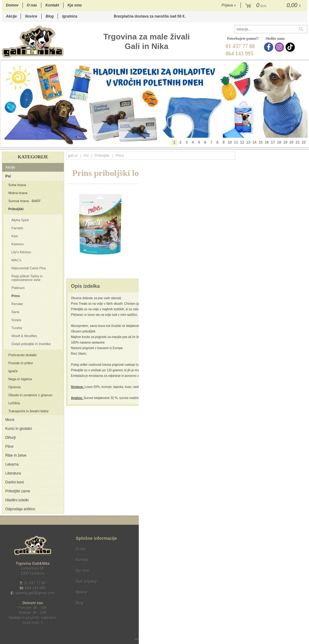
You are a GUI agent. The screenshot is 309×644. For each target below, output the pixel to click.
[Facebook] (269, 47)
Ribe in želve (16, 455)
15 (260, 142)
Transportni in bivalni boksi (28, 411)
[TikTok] (291, 47)
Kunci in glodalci (19, 429)
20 (291, 142)
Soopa (16, 320)
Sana (15, 312)
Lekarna (12, 464)
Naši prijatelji (86, 581)
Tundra (17, 328)
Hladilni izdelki (17, 500)
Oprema (14, 387)
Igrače (13, 371)
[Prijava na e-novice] (301, 554)
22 (304, 142)
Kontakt (52, 5)
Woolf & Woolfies (24, 336)
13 (248, 142)
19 (285, 142)
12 (242, 142)
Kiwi (14, 236)
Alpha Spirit (20, 220)
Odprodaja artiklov (20, 509)
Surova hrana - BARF (25, 201)
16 (267, 142)
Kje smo (75, 5)
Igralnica (70, 16)
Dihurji (10, 438)
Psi (8, 176)
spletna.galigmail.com (35, 593)
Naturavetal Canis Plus (29, 268)
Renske (17, 304)
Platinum (18, 288)
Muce (10, 420)
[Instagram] (280, 47)
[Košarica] (274, 6)
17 (273, 142)
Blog (50, 16)
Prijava (229, 5)
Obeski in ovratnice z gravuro (30, 395)
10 (230, 142)
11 (236, 142)
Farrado (17, 228)
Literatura (13, 473)
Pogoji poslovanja (164, 549)
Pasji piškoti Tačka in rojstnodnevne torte (27, 278)
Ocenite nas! (168, 601)
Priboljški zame (18, 491)
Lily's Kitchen (21, 252)
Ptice (9, 446)
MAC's (16, 260)
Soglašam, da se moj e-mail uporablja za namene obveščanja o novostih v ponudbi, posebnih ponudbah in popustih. (266, 574)
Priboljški (16, 209)
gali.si (73, 156)
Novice (31, 16)
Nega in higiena (20, 379)
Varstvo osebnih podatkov (171, 560)
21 (297, 142)
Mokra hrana (18, 193)
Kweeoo (18, 244)
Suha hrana (17, 185)
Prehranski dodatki (22, 355)
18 (279, 142)
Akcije (11, 16)
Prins (16, 296)
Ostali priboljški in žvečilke (31, 344)
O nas (32, 5)
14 (254, 142)
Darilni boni (14, 482)
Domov (12, 5)
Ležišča (14, 403)
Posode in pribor (21, 363)
